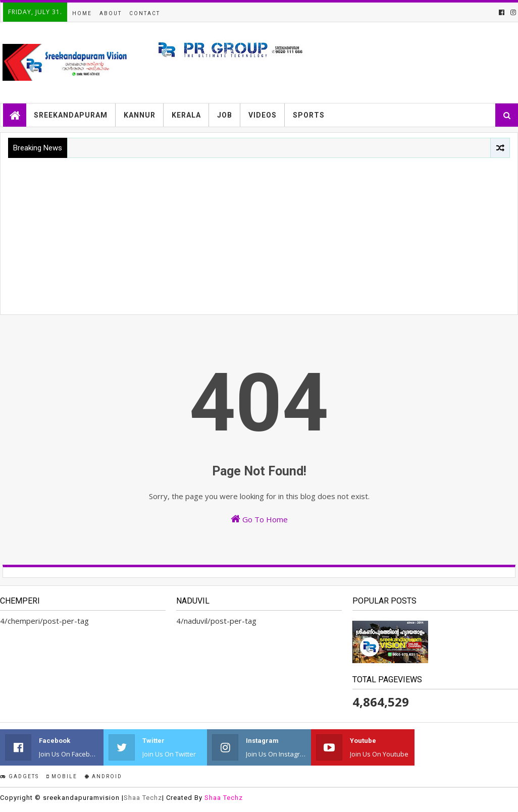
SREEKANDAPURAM (71, 115)
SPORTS (309, 115)
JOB (225, 115)
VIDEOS (263, 115)
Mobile (62, 776)
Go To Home (259, 519)
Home (82, 13)
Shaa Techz (143, 798)
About (111, 13)
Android (103, 776)
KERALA (186, 115)
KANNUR (140, 115)
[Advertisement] (259, 234)
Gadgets (19, 776)
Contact (145, 13)
